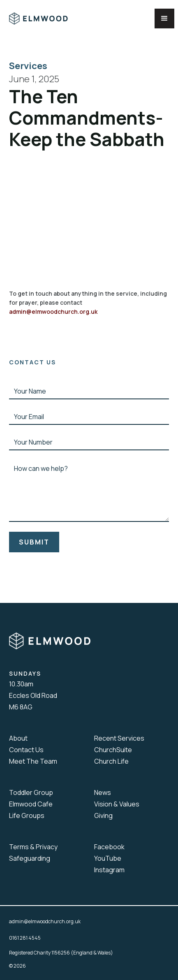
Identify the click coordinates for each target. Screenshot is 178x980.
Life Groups (27, 816)
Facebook (109, 847)
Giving (103, 816)
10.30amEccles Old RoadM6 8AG (33, 695)
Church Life (111, 761)
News (103, 792)
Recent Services (119, 738)
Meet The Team (33, 761)
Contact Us (26, 750)
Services (30, 66)
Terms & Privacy (33, 847)
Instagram (109, 870)
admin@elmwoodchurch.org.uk (53, 312)
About (18, 738)
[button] (164, 19)
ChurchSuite (113, 750)
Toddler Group (31, 792)
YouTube (108, 858)
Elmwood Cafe (31, 804)
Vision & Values (117, 804)
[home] (44, 19)
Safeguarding (30, 858)
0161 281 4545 (25, 938)
